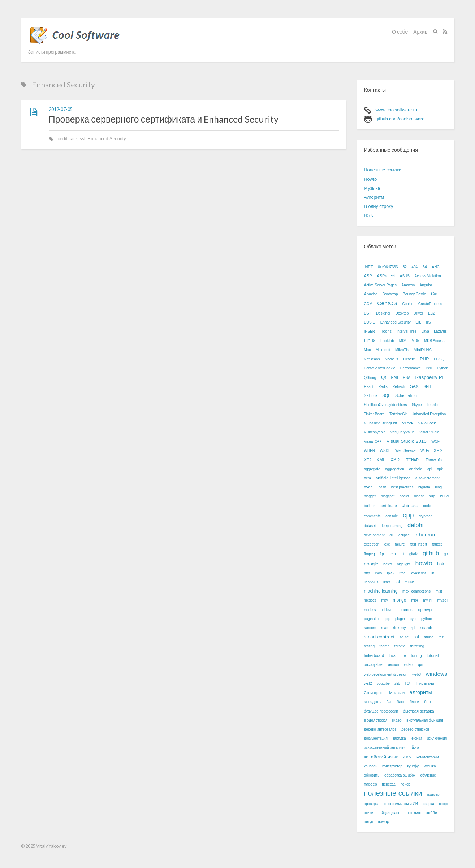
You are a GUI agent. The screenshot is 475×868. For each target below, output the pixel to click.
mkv (384, 600)
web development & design (386, 674)
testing (369, 646)
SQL (386, 395)
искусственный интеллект (386, 747)
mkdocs (370, 600)
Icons (387, 331)
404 (415, 267)
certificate (68, 139)
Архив (420, 32)
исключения (437, 738)
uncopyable (373, 665)
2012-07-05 (61, 109)
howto (424, 563)
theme (384, 646)
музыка (430, 766)
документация (376, 738)
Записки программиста (52, 52)
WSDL (385, 451)
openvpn (426, 610)
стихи (369, 813)
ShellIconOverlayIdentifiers (386, 405)
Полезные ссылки (383, 170)
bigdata (424, 487)
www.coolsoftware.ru (396, 110)
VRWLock (427, 423)
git (403, 554)
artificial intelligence (393, 478)
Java (425, 331)
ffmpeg (370, 554)
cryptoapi (426, 516)
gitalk (413, 554)
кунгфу (413, 766)
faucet (437, 544)
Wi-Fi (425, 451)
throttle (400, 646)
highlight (404, 564)
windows (436, 674)
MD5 (415, 341)
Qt (384, 377)
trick (392, 656)
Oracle (409, 359)
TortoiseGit (398, 414)
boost (419, 496)
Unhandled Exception (429, 414)
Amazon (408, 285)
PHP (424, 359)
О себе (400, 32)
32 (405, 267)
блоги (414, 702)
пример (433, 794)
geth (392, 554)
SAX (414, 386)
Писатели (425, 683)
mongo (399, 600)
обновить (372, 775)
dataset (370, 526)
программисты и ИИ (401, 804)
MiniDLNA (423, 350)
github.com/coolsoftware (400, 119)
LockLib (387, 341)
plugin (400, 619)
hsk (441, 564)
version (393, 665)
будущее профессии (381, 711)
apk (440, 469)
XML (381, 460)
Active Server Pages (381, 285)
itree (402, 573)
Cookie (408, 304)
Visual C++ (373, 442)
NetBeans (372, 359)
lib (432, 573)
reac (385, 628)
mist (439, 591)
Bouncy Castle (414, 294)
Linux (370, 340)
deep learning (392, 526)
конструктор (392, 766)
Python (443, 368)
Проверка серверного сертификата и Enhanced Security (164, 119)
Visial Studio (429, 432)
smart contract (379, 637)
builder (370, 506)
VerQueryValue (402, 432)
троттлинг (413, 813)
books (404, 496)
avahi (369, 487)
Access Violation (427, 276)
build (444, 496)
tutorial (433, 655)
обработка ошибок (400, 775)
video (408, 665)
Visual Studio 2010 (407, 441)
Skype (417, 405)
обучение (428, 775)
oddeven (388, 610)
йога (415, 747)
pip (388, 619)
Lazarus (440, 331)
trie (403, 655)
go (446, 554)
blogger (370, 496)
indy (379, 573)
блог (401, 702)
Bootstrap (390, 294)
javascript (418, 573)
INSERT (371, 331)
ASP (368, 276)
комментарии (428, 757)
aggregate (372, 469)
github (431, 553)
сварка (428, 804)
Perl (429, 368)
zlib (397, 683)
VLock (408, 423)
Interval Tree (407, 331)
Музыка (372, 188)
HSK (369, 215)
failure (400, 544)
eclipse (404, 535)
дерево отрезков (415, 729)
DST (368, 313)
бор (427, 702)
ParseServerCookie (380, 368)
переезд (389, 784)
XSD (395, 460)
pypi (413, 619)
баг (389, 702)
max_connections (416, 591)
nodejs (370, 610)
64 (425, 267)
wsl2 (368, 683)
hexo (388, 564)
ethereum (426, 535)
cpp (408, 515)
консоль (371, 766)
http (367, 573)
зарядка (399, 738)
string (429, 637)
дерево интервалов (380, 729)
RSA (407, 378)
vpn (420, 665)
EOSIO (370, 322)
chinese (410, 506)
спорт (444, 804)
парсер (371, 784)
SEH (427, 387)
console (392, 516)
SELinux (371, 396)
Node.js (392, 359)
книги (407, 757)
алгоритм (421, 692)
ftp (382, 554)
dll (391, 535)
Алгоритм (374, 197)
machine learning (381, 591)
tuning (416, 655)
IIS (428, 322)
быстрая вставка (419, 711)
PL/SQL (440, 359)
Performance (411, 368)
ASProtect (386, 276)
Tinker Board (374, 414)
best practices (402, 487)
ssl (82, 139)
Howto (371, 179)
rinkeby (400, 628)
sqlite (404, 637)
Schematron (406, 395)
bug (432, 496)
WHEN (370, 451)
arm (368, 478)
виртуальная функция (425, 720)
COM (368, 304)
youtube (383, 683)
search (426, 628)
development (374, 535)
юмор (383, 822)
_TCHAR (411, 460)
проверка (372, 804)
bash (383, 487)
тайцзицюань (389, 813)
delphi (415, 525)
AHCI (436, 267)
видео (397, 720)
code (427, 506)
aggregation (395, 469)
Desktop (402, 313)
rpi (413, 628)
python (427, 619)
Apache (371, 294)
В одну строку (379, 206)
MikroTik (402, 350)
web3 (416, 674)
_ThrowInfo (433, 460)
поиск (405, 784)
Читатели (396, 693)
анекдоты (373, 702)
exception (372, 544)
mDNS (410, 582)
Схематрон (373, 693)
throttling (417, 646)
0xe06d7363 (388, 267)
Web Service (405, 451)
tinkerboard (374, 655)
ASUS (405, 276)
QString (370, 378)
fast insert (418, 544)
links (387, 582)
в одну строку (375, 720)
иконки (416, 738)
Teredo (432, 405)
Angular (426, 285)
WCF (435, 442)
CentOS (387, 303)
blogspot (388, 496)
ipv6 (390, 573)
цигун (369, 822)
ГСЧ (408, 683)
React (369, 387)
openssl (406, 610)
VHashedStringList (381, 423)
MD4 (403, 341)
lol (398, 582)
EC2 (431, 313)
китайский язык (381, 757)
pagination (372, 619)
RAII (394, 378)
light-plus (371, 582)
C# (434, 294)
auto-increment (427, 478)
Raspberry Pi (429, 377)
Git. (418, 322)
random (370, 628)
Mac (368, 350)
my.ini (427, 600)
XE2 (368, 460)
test (441, 637)
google (371, 564)
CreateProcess (430, 304)
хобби (432, 813)
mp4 (414, 600)
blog (438, 487)
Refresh (399, 387)
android (416, 469)
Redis (383, 387)
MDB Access (434, 341)
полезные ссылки (393, 793)
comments (372, 516)
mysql (442, 600)
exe (387, 544)
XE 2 (438, 450)
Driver (418, 313)
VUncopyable (375, 432)
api (430, 469)
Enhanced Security (107, 139)
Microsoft (383, 350)
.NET (369, 267)
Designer (383, 313)
